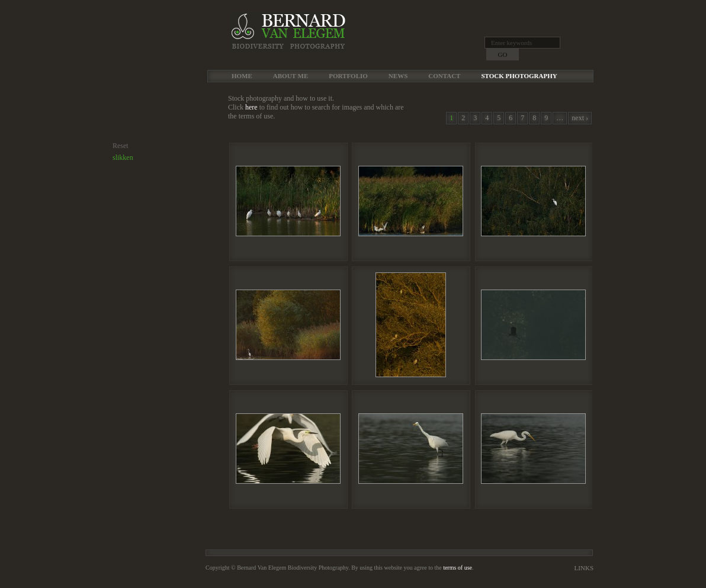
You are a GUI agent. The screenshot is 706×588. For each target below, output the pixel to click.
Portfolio (348, 76)
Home (242, 76)
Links (584, 568)
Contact (444, 76)
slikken (123, 158)
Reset (121, 146)
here (251, 107)
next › (580, 118)
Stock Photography (519, 76)
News (398, 76)
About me (291, 76)
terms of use (458, 568)
